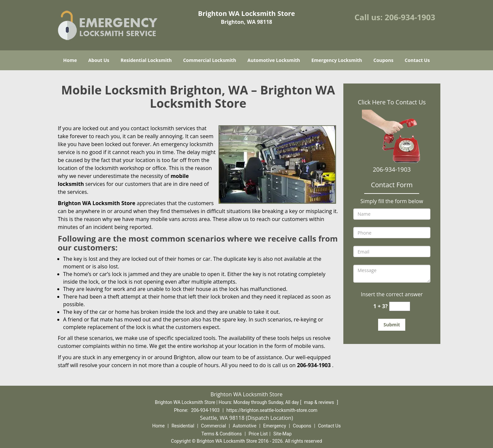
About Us (99, 60)
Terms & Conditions (222, 434)
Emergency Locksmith (337, 60)
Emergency (275, 426)
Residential (183, 426)
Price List (258, 434)
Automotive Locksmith (274, 60)
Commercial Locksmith (210, 60)
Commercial (213, 426)
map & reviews (320, 402)
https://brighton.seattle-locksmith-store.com (272, 410)
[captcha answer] (400, 306)
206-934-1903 (410, 17)
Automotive (245, 426)
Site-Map (283, 434)
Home (70, 60)
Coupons (383, 60)
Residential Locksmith (146, 60)
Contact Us (417, 60)
